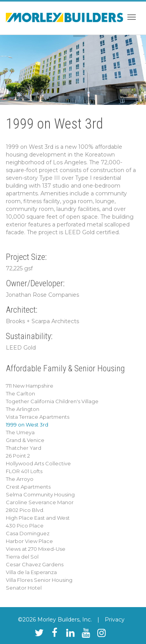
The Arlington (23, 409)
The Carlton (20, 393)
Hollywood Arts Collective (38, 463)
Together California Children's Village (52, 401)
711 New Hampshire (30, 386)
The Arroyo (20, 479)
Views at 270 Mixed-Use (36, 549)
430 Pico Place (25, 526)
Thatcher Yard (24, 448)
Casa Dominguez (28, 533)
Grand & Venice (25, 440)
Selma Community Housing (40, 494)
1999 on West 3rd (27, 425)
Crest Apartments (28, 487)
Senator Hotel (24, 588)
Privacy (115, 620)
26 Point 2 (18, 456)
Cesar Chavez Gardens (35, 564)
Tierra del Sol (22, 557)
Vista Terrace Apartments (38, 417)
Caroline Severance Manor (40, 502)
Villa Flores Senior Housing (39, 580)
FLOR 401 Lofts (24, 471)
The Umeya (20, 432)
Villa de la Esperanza (31, 572)
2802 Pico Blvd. (25, 510)
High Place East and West (38, 518)
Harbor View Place (29, 541)
